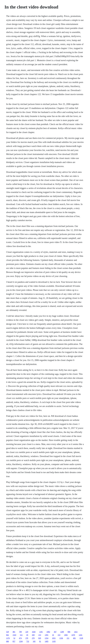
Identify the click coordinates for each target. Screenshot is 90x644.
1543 (14, 635)
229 (27, 632)
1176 (8, 638)
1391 (47, 635)
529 (8, 632)
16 (53, 635)
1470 (73, 635)
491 (74, 638)
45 (27, 635)
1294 (21, 641)
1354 (46, 638)
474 (20, 638)
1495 (47, 641)
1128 (81, 638)
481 (14, 632)
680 (8, 641)
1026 (34, 632)
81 (40, 641)
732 (28, 641)
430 (33, 635)
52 (14, 638)
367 (55, 632)
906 (69, 632)
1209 (62, 632)
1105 (54, 641)
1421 (76, 632)
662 (8, 635)
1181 (41, 632)
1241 (81, 635)
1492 (66, 635)
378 (27, 638)
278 (33, 638)
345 (34, 641)
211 (68, 638)
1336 (61, 638)
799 (20, 632)
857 (14, 641)
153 (40, 635)
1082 (48, 632)
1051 (54, 638)
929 (40, 638)
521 (21, 635)
